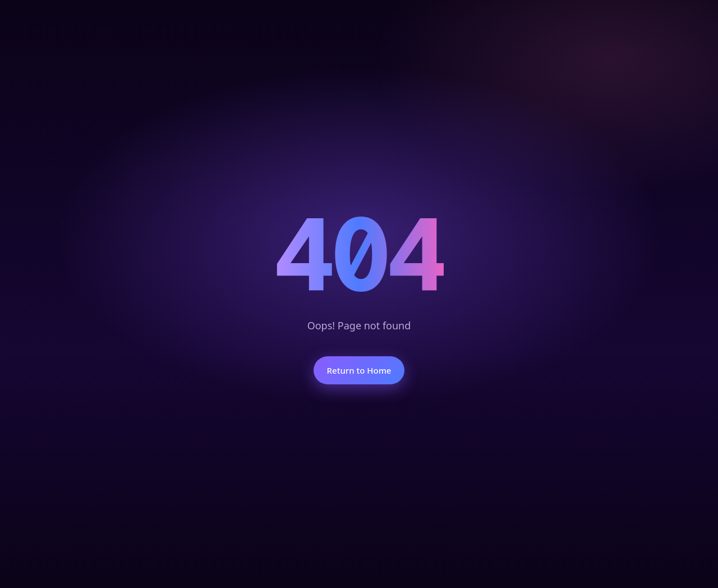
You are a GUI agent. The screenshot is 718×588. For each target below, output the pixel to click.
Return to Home (359, 370)
